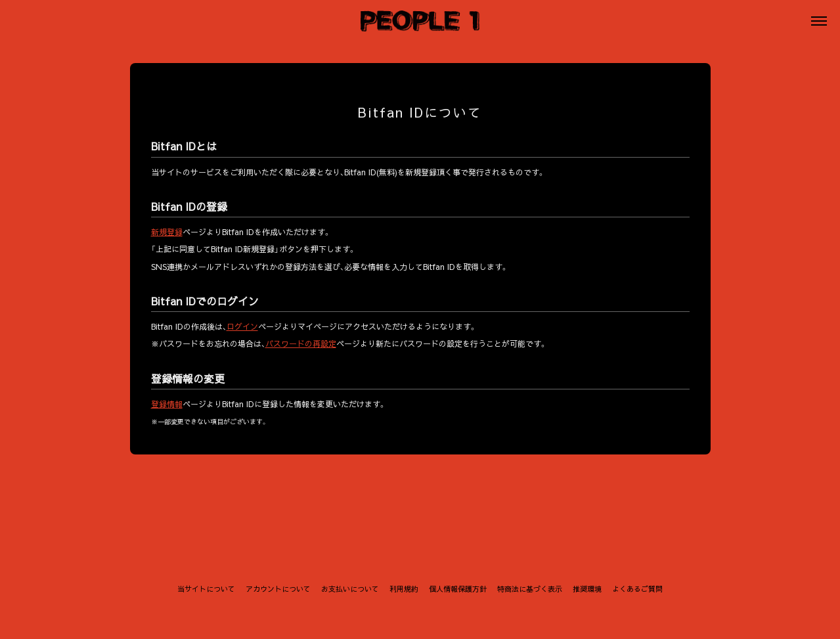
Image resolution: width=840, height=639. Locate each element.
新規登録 (167, 232)
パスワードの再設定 (301, 344)
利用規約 (404, 589)
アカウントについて (278, 589)
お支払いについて (350, 589)
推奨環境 (587, 589)
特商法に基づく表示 (530, 589)
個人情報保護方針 (458, 589)
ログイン (242, 326)
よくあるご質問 (637, 589)
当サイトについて (206, 589)
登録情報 (167, 404)
